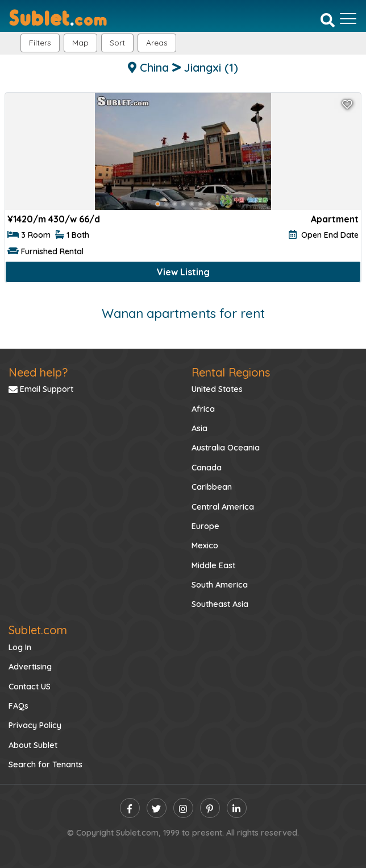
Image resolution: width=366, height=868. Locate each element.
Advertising (30, 667)
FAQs (18, 706)
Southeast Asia (220, 604)
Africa (203, 409)
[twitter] (157, 808)
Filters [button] (40, 43)
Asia (199, 428)
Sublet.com (38, 630)
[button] (157, 43)
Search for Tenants (45, 764)
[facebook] (130, 808)
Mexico (205, 545)
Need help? (38, 372)
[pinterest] (210, 808)
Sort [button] (117, 43)
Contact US (30, 687)
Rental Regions (231, 372)
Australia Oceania (226, 448)
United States (217, 389)
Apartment (335, 219)
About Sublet (33, 745)
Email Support (41, 389)
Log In (20, 647)
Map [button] (80, 43)
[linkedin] (237, 808)
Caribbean (212, 487)
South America (220, 585)
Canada (207, 468)
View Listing (183, 272)
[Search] (328, 20)
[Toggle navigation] (348, 19)
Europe (205, 526)
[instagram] (183, 808)
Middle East (213, 565)
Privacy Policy (35, 725)
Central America (223, 507)
